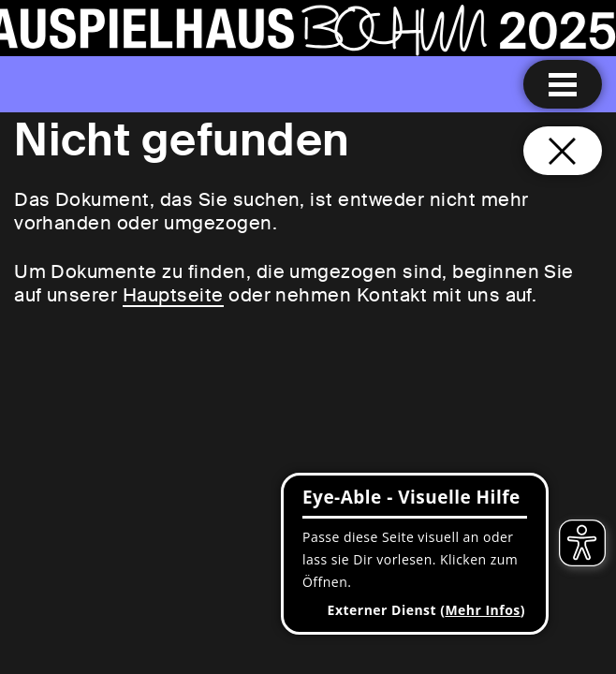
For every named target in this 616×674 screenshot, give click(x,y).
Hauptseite (173, 295)
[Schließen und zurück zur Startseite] (563, 151)
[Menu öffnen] (563, 84)
